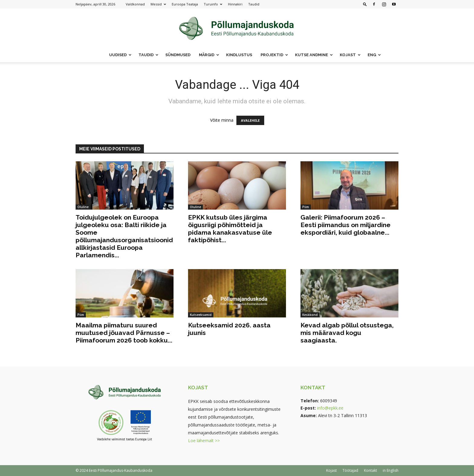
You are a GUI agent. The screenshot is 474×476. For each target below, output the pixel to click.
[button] (365, 4)
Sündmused (178, 55)
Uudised (120, 55)
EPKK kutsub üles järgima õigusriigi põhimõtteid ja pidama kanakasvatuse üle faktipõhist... (230, 229)
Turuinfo (213, 4)
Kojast (350, 55)
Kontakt (370, 470)
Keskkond (310, 315)
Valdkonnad (135, 4)
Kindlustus (239, 55)
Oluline (83, 207)
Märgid (209, 55)
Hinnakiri (235, 4)
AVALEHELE (250, 120)
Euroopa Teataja (185, 4)
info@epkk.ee (330, 408)
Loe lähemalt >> (204, 441)
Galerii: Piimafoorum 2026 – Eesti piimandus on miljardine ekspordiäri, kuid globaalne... (346, 225)
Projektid (274, 55)
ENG (374, 55)
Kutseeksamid (201, 315)
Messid (158, 4)
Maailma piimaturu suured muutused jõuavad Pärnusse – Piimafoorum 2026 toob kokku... (124, 333)
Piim (306, 207)
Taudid (254, 4)
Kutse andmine (314, 55)
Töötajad (350, 470)
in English (391, 470)
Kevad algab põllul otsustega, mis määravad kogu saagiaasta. (347, 333)
